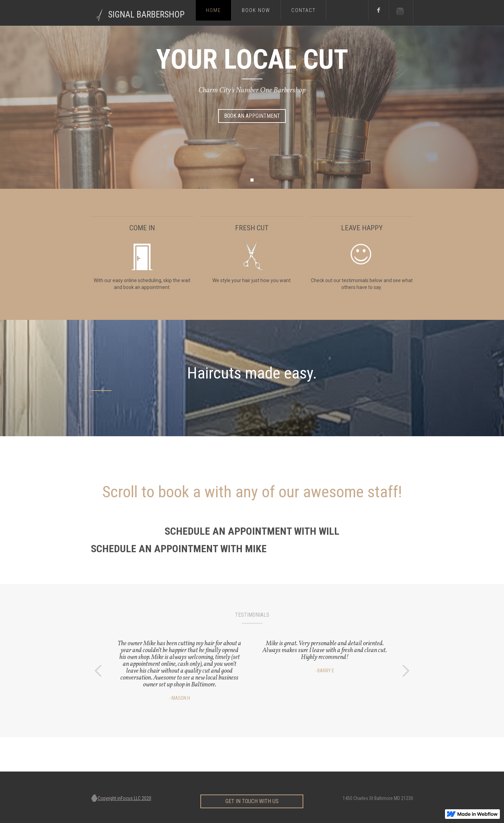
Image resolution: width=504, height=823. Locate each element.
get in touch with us (252, 798)
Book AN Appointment (252, 116)
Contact (303, 10)
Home (213, 10)
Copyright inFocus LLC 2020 (125, 798)
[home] (143, 13)
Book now (256, 10)
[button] (252, 180)
